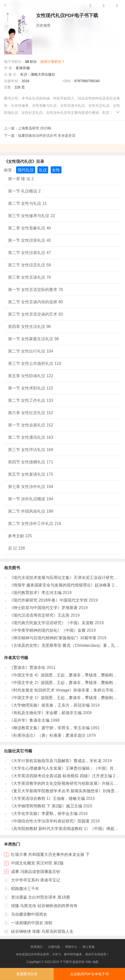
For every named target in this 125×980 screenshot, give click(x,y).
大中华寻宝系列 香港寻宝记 (36, 880)
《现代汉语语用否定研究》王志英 (39, 615)
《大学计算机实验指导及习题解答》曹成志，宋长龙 (55, 761)
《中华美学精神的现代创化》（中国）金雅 (47, 630)
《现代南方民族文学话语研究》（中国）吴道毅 (51, 623)
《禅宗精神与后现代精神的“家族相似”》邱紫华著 (53, 638)
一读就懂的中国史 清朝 (32, 923)
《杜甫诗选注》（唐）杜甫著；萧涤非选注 (47, 735)
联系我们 (37, 947)
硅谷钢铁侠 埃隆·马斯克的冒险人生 (42, 931)
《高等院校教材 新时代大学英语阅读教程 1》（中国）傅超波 (64, 829)
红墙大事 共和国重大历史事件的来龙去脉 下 (50, 854)
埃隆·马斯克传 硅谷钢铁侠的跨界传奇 (44, 906)
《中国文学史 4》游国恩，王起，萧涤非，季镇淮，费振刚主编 (65, 675)
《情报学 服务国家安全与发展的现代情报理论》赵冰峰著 (60, 585)
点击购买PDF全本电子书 (89, 974)
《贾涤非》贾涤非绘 (27, 668)
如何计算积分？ (53, 62)
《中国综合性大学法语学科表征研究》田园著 (49, 821)
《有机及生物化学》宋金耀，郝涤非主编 (45, 713)
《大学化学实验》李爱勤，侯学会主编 (43, 814)
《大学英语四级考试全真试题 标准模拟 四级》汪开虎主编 (61, 776)
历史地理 (43, 25)
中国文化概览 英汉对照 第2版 (37, 863)
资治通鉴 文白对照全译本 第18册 (41, 897)
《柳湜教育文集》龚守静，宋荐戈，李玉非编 (49, 728)
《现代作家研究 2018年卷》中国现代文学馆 (48, 600)
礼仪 (43, 170)
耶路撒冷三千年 (25, 889)
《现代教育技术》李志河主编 (35, 593)
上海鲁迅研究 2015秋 (35, 128)
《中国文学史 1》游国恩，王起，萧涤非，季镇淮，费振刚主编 (65, 698)
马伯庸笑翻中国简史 (29, 914)
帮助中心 (71, 947)
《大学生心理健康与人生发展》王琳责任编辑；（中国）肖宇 (64, 768)
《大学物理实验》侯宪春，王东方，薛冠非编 (49, 705)
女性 (56, 170)
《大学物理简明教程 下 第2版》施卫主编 (46, 806)
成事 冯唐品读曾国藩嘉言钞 (36, 872)
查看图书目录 (27, 974)
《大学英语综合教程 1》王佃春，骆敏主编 (47, 798)
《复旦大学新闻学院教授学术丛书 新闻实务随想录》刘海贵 (62, 791)
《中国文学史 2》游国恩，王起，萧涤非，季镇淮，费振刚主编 (65, 683)
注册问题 (54, 947)
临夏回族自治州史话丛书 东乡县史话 (47, 135)
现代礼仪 (26, 170)
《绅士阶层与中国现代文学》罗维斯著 (43, 608)
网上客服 (89, 947)
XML (89, 962)
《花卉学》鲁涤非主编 (29, 720)
